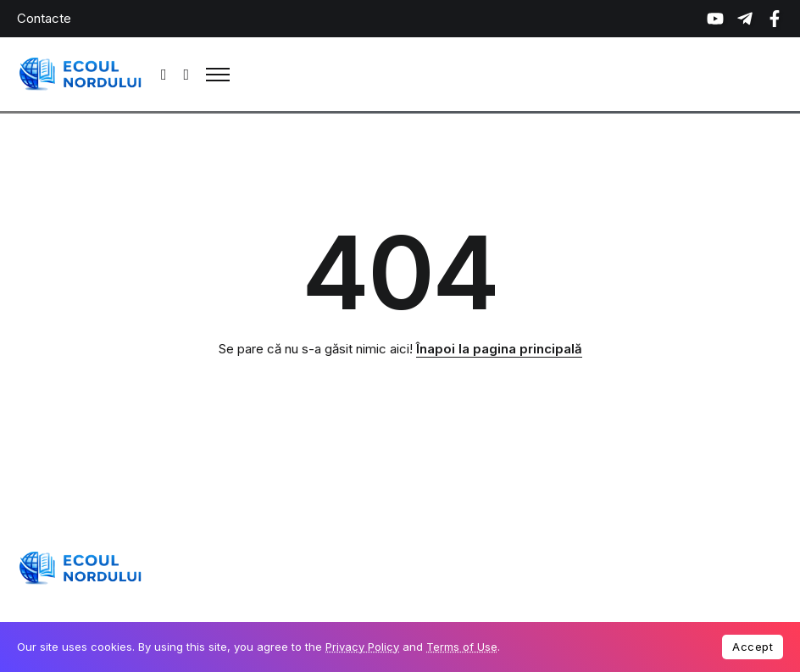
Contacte (44, 18)
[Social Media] (715, 19)
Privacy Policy (362, 647)
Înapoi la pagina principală (499, 349)
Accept (753, 647)
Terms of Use (462, 647)
